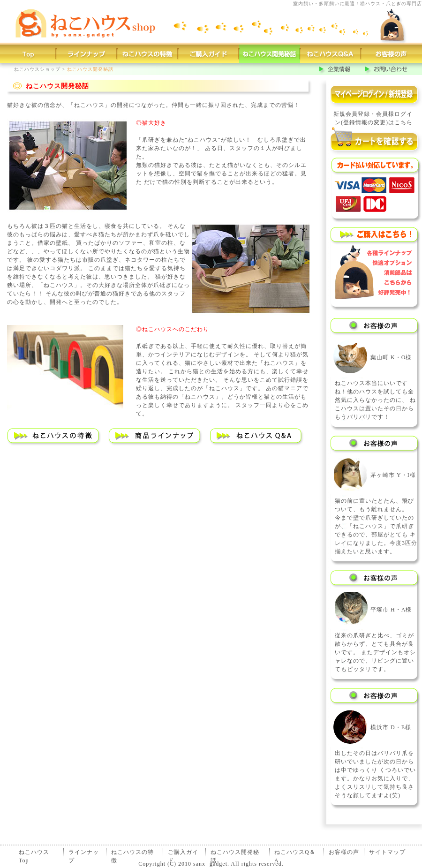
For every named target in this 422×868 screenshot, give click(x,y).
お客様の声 (392, 54)
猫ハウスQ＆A (331, 54)
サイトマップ (387, 852)
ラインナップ (84, 853)
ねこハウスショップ (37, 69)
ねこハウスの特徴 (132, 853)
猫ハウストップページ (28, 54)
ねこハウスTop (34, 853)
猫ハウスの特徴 (148, 54)
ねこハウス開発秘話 (235, 853)
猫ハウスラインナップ (87, 54)
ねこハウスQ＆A (295, 853)
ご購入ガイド (209, 54)
